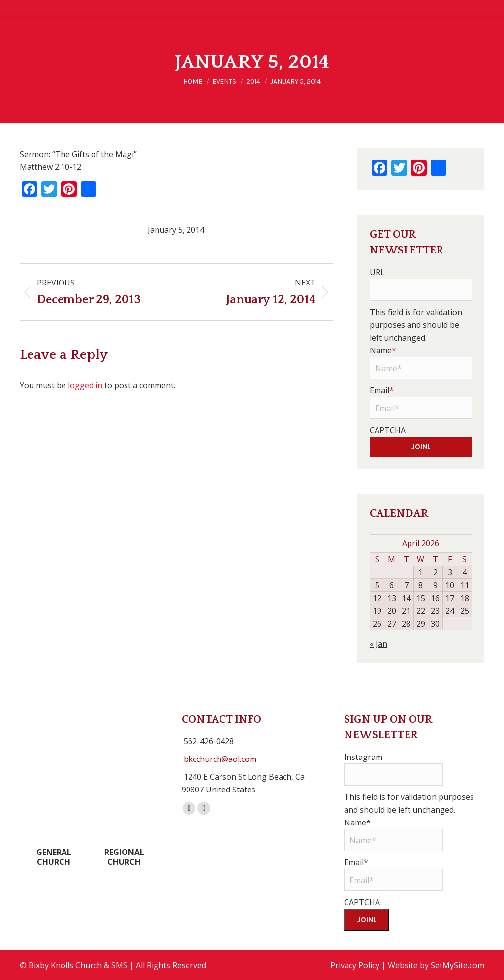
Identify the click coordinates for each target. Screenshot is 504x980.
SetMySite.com (457, 965)
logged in (85, 385)
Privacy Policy (355, 965)
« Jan (378, 644)
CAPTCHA (388, 430)
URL (377, 272)
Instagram (363, 757)
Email (382, 390)
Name (383, 350)
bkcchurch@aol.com (220, 759)
